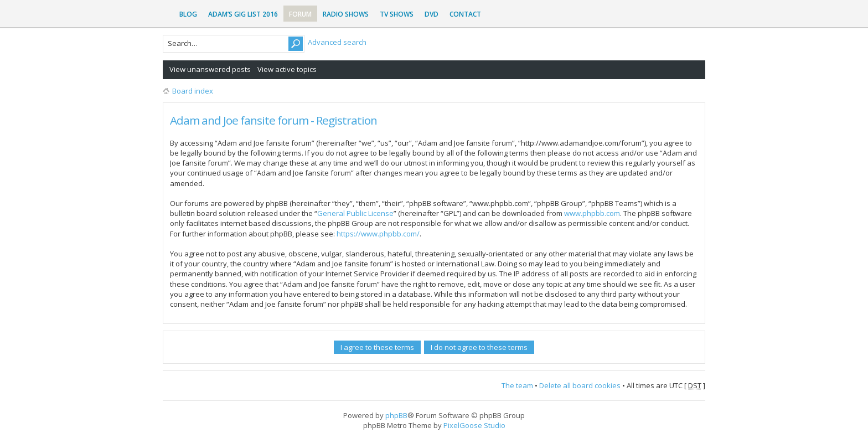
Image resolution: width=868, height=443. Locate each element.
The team (517, 385)
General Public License (355, 213)
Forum (300, 14)
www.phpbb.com (592, 213)
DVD (432, 14)
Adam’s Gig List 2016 (243, 14)
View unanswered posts (210, 69)
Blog (188, 14)
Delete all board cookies (580, 385)
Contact (465, 14)
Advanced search (337, 42)
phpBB (396, 415)
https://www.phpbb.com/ (378, 234)
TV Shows (397, 14)
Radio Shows (346, 14)
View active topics (287, 69)
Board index (193, 91)
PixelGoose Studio (474, 425)
